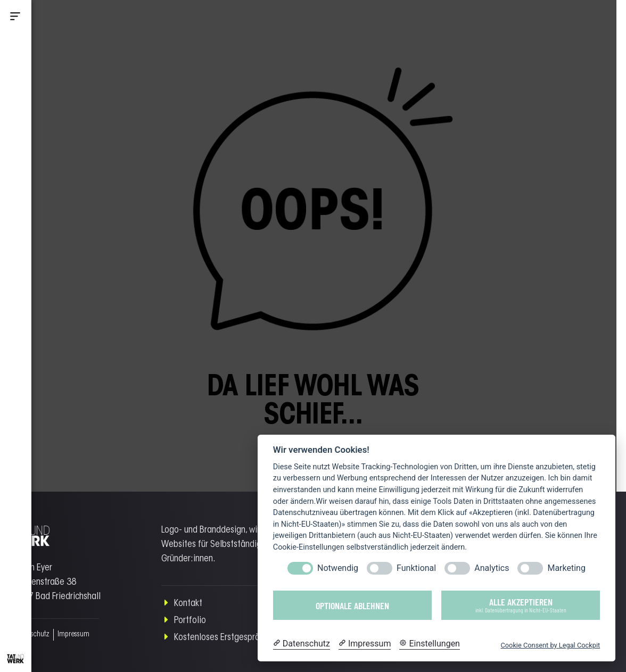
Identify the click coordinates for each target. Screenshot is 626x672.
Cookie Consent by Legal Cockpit (550, 645)
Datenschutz (31, 635)
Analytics (492, 568)
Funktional (416, 568)
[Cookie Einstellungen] (430, 644)
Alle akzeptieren (521, 605)
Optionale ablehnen (352, 605)
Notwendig (338, 568)
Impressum (73, 635)
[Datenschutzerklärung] (302, 644)
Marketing (566, 568)
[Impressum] (365, 644)
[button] (15, 18)
